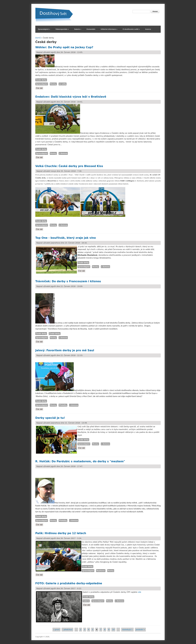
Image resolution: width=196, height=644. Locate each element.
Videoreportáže (62, 29)
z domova (63, 153)
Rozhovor (101, 571)
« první (56, 630)
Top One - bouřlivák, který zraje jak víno (66, 238)
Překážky (63, 405)
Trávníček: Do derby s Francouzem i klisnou (68, 281)
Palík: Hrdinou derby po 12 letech (61, 533)
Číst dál (40, 88)
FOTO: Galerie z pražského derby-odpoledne (69, 583)
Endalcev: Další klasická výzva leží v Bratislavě (71, 97)
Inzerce (148, 29)
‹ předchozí (67, 630)
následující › (127, 630)
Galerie (78, 29)
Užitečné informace (109, 29)
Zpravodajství (44, 29)
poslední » (140, 630)
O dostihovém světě (131, 29)
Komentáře (91, 29)
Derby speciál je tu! (50, 418)
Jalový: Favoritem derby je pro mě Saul (65, 350)
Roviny (53, 84)
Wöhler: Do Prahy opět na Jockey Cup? (64, 47)
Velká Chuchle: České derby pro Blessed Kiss (69, 166)
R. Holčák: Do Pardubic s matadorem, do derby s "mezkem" (80, 461)
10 (113, 630)
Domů (38, 38)
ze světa (63, 84)
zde (140, 592)
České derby (41, 80)
